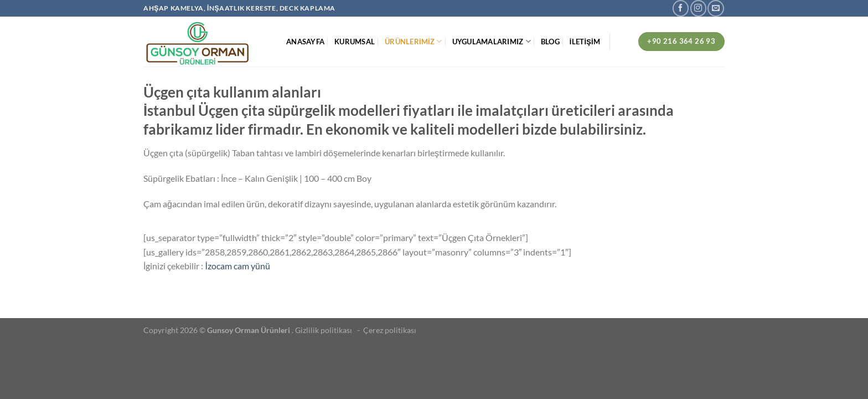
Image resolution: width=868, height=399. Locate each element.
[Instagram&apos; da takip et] (698, 8)
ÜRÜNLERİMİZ (413, 41)
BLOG (550, 42)
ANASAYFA (305, 42)
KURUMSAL (355, 42)
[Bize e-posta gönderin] (715, 8)
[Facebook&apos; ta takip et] (681, 8)
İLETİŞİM (585, 42)
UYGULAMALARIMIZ (492, 41)
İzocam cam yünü (237, 266)
